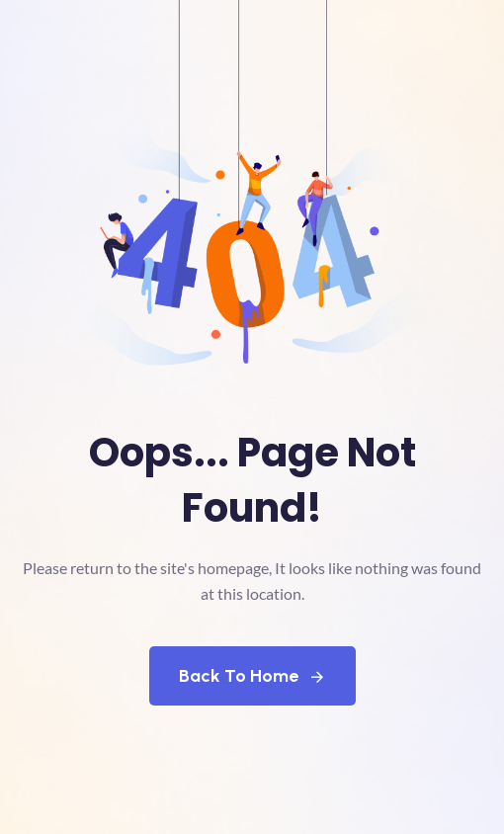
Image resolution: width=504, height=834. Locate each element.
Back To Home (252, 676)
